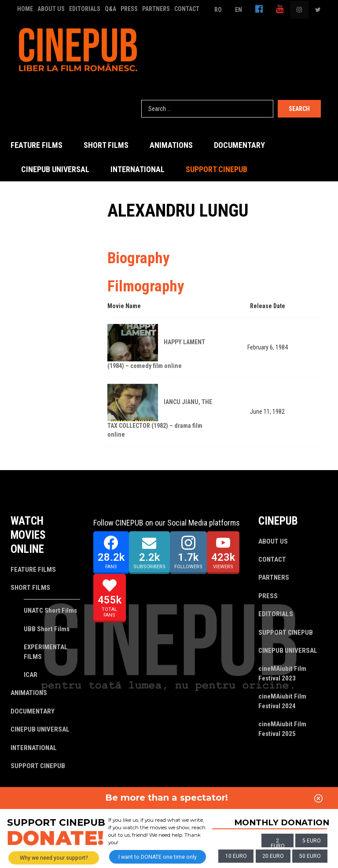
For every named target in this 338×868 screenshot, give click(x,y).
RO (218, 10)
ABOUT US (51, 9)
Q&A (110, 9)
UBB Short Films (47, 629)
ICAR (31, 675)
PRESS (129, 9)
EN (239, 10)
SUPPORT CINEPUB (217, 169)
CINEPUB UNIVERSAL (55, 169)
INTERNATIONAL (138, 169)
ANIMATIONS (171, 145)
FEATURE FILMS (37, 145)
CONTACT (187, 9)
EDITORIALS (85, 9)
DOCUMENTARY (239, 145)
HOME (25, 9)
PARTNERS (156, 9)
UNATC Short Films (50, 611)
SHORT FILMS (106, 145)
